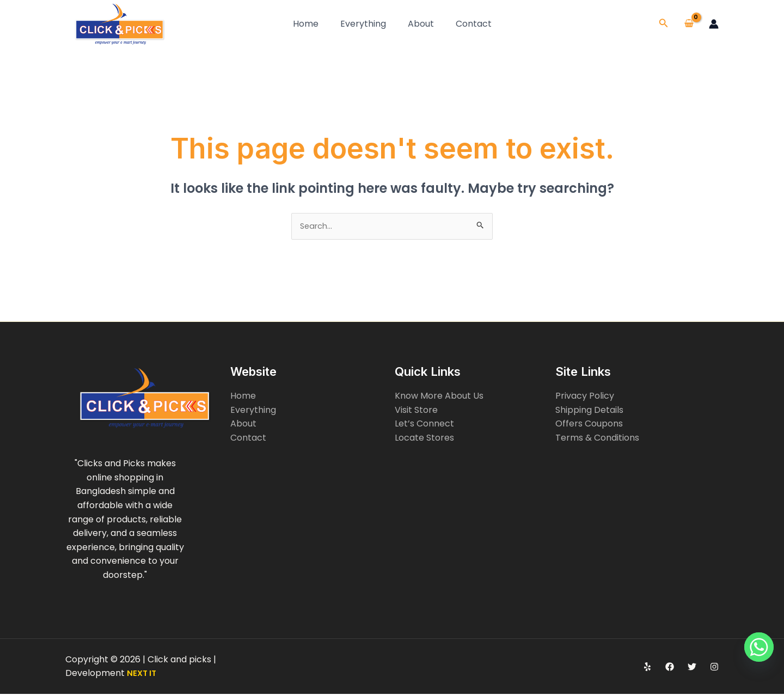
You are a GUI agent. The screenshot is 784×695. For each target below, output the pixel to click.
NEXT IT (143, 674)
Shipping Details (589, 411)
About (421, 24)
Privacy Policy (585, 397)
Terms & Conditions (597, 439)
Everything (363, 24)
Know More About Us (439, 397)
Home (306, 24)
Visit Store (416, 411)
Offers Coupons (589, 425)
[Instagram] (714, 668)
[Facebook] (670, 668)
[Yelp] (647, 668)
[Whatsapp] (754, 667)
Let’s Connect (424, 425)
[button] (664, 24)
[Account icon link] (714, 24)
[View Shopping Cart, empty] (689, 24)
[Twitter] (692, 668)
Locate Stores (424, 439)
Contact (474, 24)
